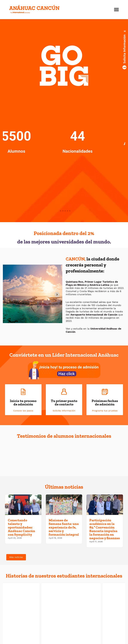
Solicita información (64, 411)
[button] (3, 66)
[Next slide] (57, 295)
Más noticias (16, 557)
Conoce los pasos (23, 411)
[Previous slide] (8, 295)
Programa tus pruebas (105, 411)
